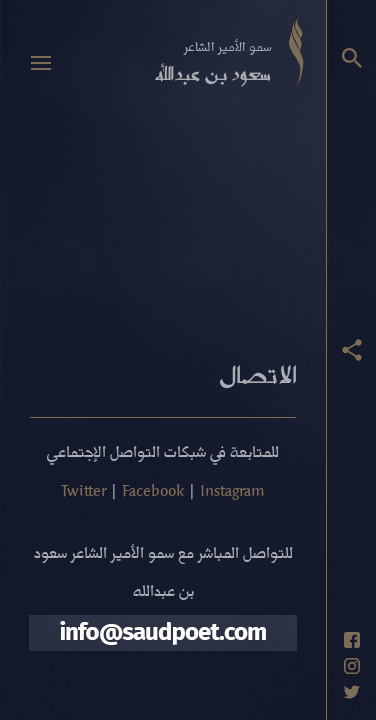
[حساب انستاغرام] (352, 666)
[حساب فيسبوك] (352, 640)
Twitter (83, 490)
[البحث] (352, 58)
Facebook (153, 490)
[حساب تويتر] (352, 692)
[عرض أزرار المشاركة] (352, 350)
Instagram (232, 490)
